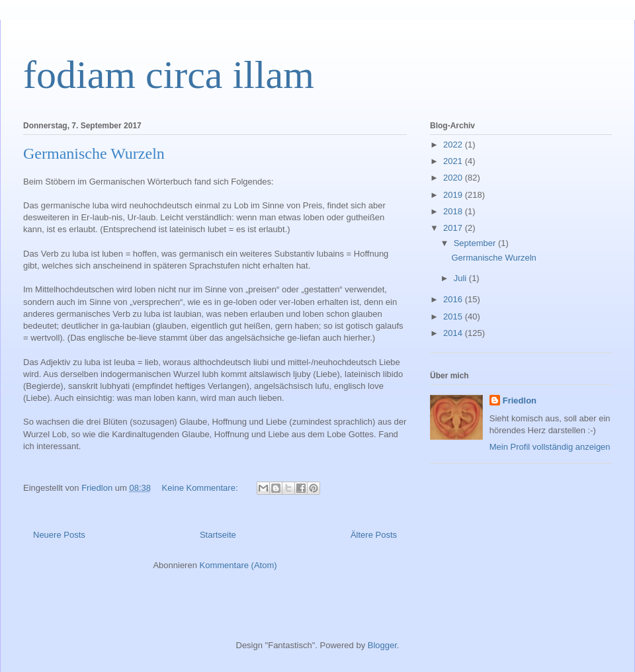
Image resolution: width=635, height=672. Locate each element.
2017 (454, 228)
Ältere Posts (374, 535)
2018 (454, 211)
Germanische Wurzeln (94, 153)
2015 (454, 316)
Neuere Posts (59, 535)
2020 (454, 178)
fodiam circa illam (169, 75)
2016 (454, 299)
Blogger (382, 645)
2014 (454, 333)
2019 (454, 195)
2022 (454, 145)
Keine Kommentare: (201, 488)
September (476, 243)
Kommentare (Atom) (238, 565)
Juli (461, 278)
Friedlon (520, 400)
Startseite (218, 535)
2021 (454, 161)
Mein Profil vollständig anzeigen (550, 447)
